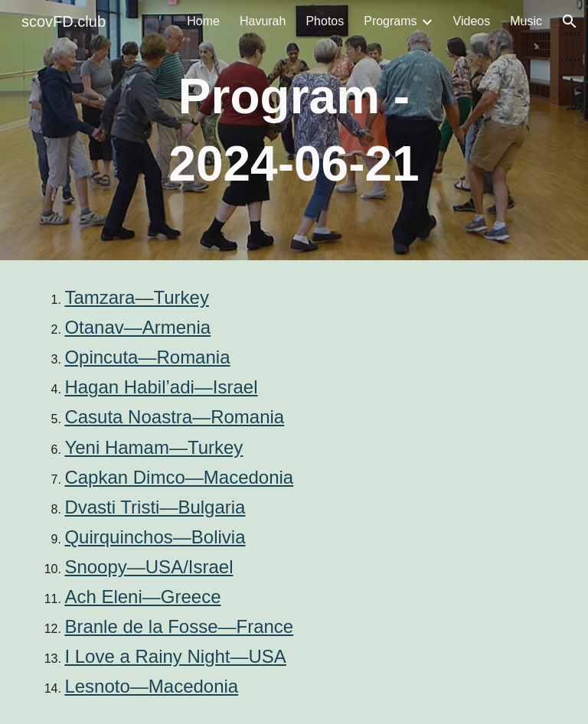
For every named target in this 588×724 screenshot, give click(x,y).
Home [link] (203, 21)
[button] (570, 21)
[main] (294, 130)
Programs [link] (390, 21)
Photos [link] (325, 21)
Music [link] (526, 21)
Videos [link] (472, 21)
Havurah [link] (263, 21)
